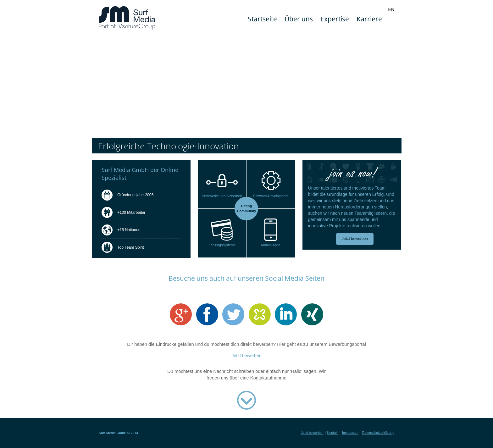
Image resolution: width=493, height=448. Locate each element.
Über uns (299, 19)
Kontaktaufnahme (246, 401)
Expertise (335, 19)
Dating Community (247, 208)
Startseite (262, 19)
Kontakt (333, 433)
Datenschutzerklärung (378, 433)
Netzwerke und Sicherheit (222, 196)
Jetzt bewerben (355, 239)
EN (391, 9)
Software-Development (271, 196)
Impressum (350, 433)
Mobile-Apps (271, 245)
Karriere (369, 19)
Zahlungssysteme (222, 245)
